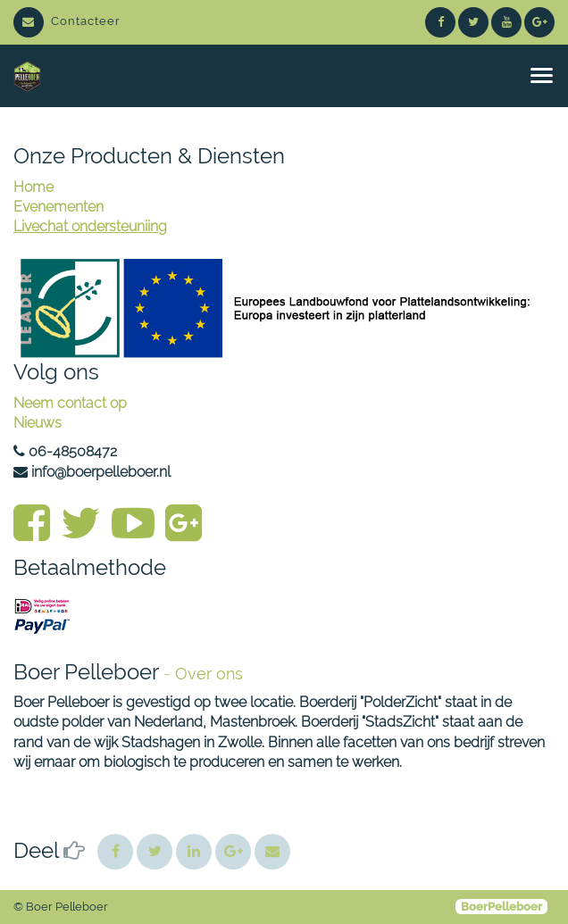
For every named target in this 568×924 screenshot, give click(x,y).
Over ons (209, 674)
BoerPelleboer (501, 907)
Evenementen (58, 207)
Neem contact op (70, 403)
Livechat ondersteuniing (90, 226)
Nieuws (38, 423)
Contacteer (67, 21)
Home (33, 187)
